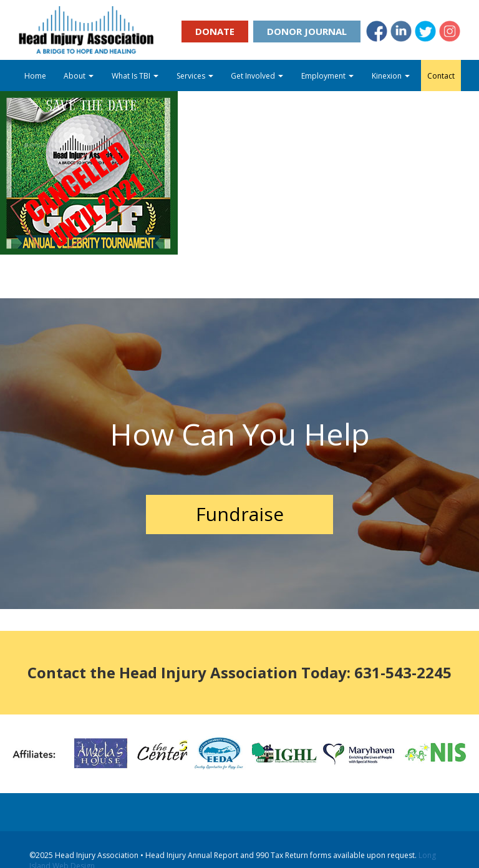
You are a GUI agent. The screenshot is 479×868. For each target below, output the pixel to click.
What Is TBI (135, 76)
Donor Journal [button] (307, 31)
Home (35, 76)
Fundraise (240, 514)
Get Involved (257, 76)
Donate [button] (215, 31)
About (79, 76)
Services (195, 76)
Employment (327, 76)
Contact (441, 76)
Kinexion (391, 76)
